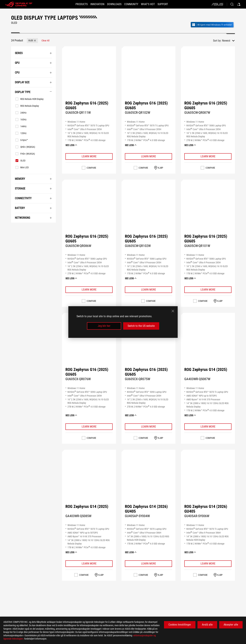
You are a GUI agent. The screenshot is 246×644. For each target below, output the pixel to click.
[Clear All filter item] (45, 41)
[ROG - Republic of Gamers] (19, 4)
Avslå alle (207, 625)
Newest (226, 41)
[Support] (168, 4)
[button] (32, 41)
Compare (91, 168)
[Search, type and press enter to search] (232, 4)
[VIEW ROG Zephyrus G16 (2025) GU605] (89, 79)
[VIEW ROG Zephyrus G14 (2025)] (208, 346)
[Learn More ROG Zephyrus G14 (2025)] (208, 427)
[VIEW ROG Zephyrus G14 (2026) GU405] (148, 483)
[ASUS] (217, 4)
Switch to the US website (141, 326)
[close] (173, 311)
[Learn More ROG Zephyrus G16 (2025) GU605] (89, 156)
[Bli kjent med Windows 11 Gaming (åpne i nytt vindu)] (213, 25)
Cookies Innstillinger (180, 625)
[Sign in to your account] (239, 4)
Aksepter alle (231, 625)
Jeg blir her (104, 326)
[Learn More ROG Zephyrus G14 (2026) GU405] (148, 564)
